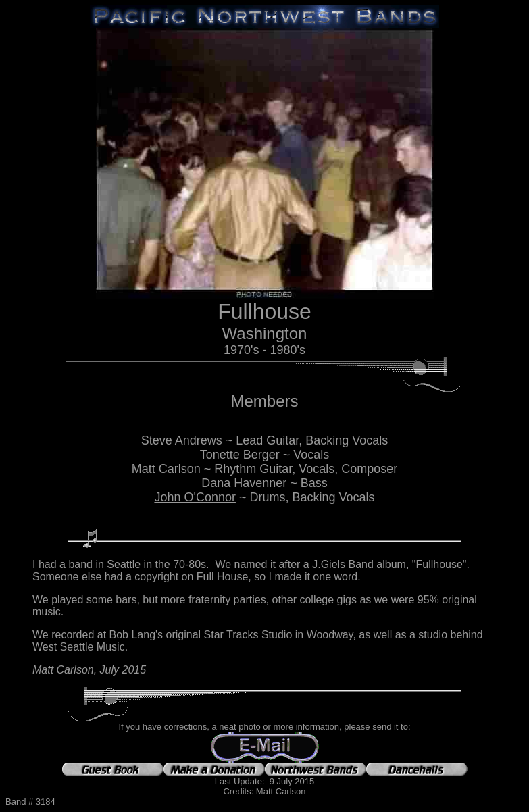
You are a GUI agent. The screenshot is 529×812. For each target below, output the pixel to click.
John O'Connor (195, 497)
